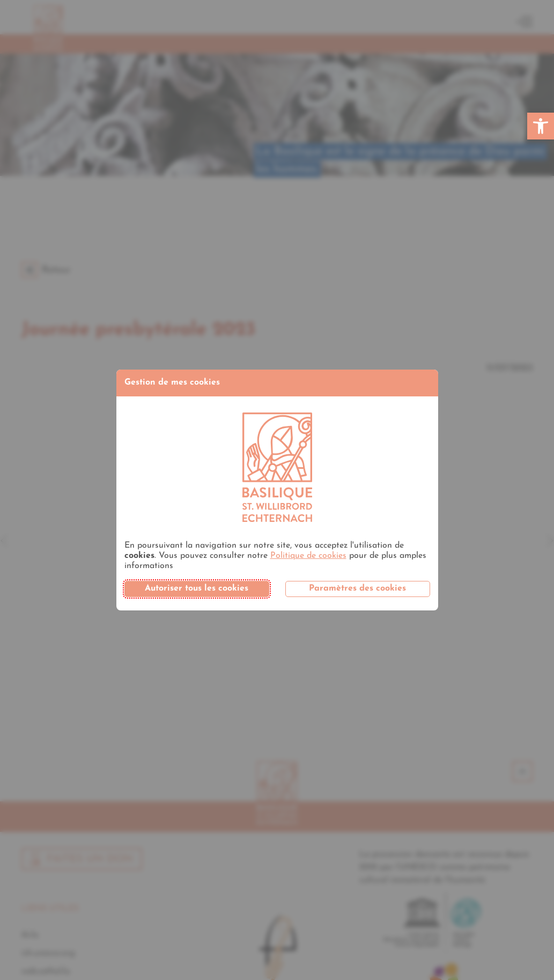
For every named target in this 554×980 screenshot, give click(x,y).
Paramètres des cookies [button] (357, 588)
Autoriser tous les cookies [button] (197, 588)
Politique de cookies (308, 556)
